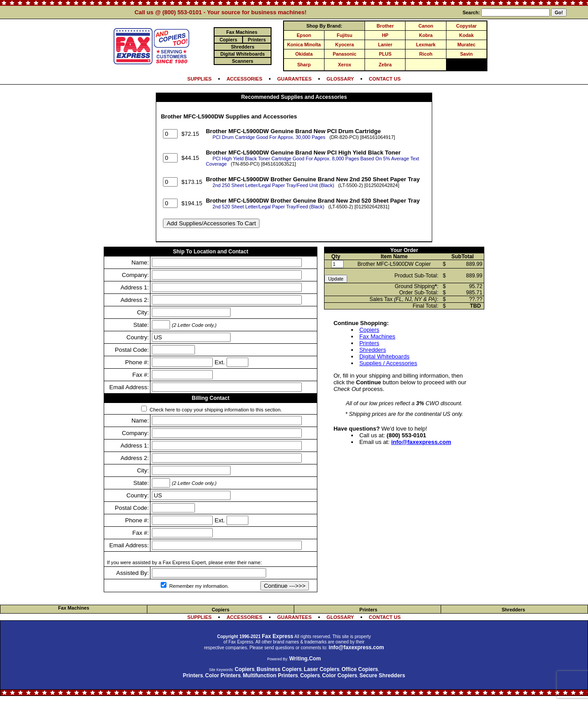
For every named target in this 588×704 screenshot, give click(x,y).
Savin (466, 54)
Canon (426, 26)
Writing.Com (305, 659)
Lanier (385, 45)
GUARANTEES (294, 79)
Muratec (466, 45)
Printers (369, 343)
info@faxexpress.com (421, 442)
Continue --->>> (285, 586)
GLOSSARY (341, 79)
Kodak (467, 35)
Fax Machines (377, 336)
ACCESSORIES (244, 79)
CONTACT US (385, 79)
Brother (385, 26)
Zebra (385, 65)
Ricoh (426, 54)
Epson (304, 35)
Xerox (345, 65)
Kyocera (345, 45)
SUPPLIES (200, 79)
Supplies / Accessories (388, 363)
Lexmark (426, 45)
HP (385, 35)
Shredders (373, 350)
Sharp (304, 65)
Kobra (426, 35)
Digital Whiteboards (384, 356)
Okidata (304, 54)
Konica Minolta (304, 45)
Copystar (466, 26)
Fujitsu (345, 35)
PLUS (385, 54)
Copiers (369, 330)
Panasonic (344, 54)
